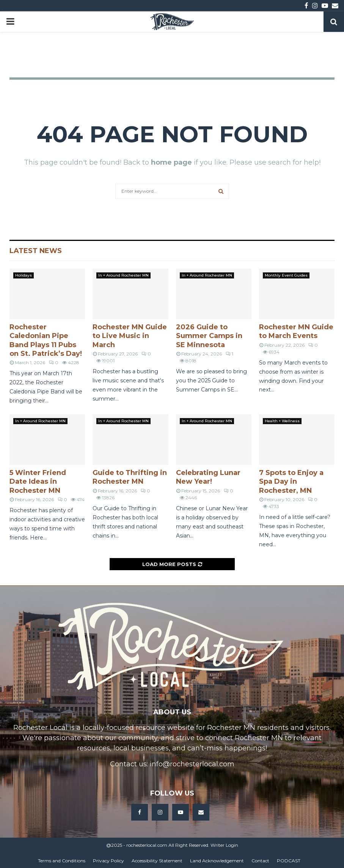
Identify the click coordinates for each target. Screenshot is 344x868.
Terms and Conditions (62, 861)
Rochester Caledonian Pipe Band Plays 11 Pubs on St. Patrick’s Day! (46, 340)
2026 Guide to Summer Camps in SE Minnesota (209, 336)
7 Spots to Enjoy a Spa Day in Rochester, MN (291, 482)
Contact (260, 861)
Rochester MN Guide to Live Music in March (130, 336)
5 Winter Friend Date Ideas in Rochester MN (38, 482)
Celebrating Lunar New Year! (208, 477)
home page (171, 162)
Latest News (36, 251)
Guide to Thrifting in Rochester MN (130, 477)
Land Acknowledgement (217, 861)
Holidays (24, 275)
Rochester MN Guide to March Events (296, 331)
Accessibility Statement (157, 861)
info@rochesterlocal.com (192, 764)
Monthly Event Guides (286, 275)
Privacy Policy (108, 861)
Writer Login (224, 845)
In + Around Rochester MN (123, 275)
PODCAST (289, 861)
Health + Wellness (282, 421)
